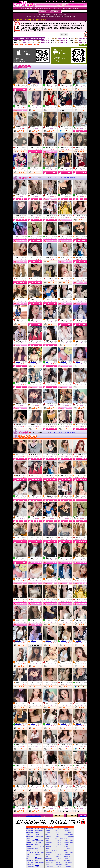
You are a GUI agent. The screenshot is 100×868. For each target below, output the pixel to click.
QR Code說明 (83, 45)
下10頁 (69, 178)
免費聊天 (24, 85)
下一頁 (64, 178)
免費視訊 (40, 85)
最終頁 (73, 178)
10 (61, 178)
